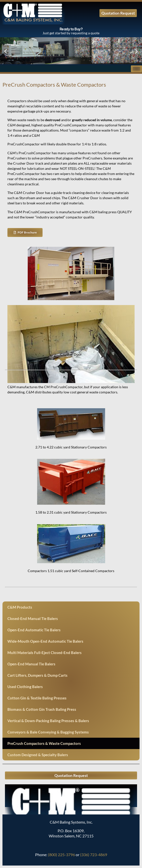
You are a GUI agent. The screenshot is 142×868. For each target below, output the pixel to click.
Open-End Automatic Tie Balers (34, 630)
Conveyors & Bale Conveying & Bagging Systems (48, 732)
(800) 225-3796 (61, 855)
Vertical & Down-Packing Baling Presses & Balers (48, 721)
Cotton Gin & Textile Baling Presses (37, 698)
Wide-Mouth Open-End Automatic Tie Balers (45, 641)
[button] (6, 51)
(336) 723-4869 (94, 855)
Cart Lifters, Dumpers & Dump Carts (37, 675)
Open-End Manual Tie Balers (31, 664)
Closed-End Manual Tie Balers (33, 618)
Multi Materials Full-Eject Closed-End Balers (45, 653)
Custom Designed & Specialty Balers (38, 755)
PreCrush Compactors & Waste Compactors (44, 743)
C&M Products (20, 607)
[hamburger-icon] (136, 69)
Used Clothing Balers (25, 687)
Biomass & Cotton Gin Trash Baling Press (42, 709)
